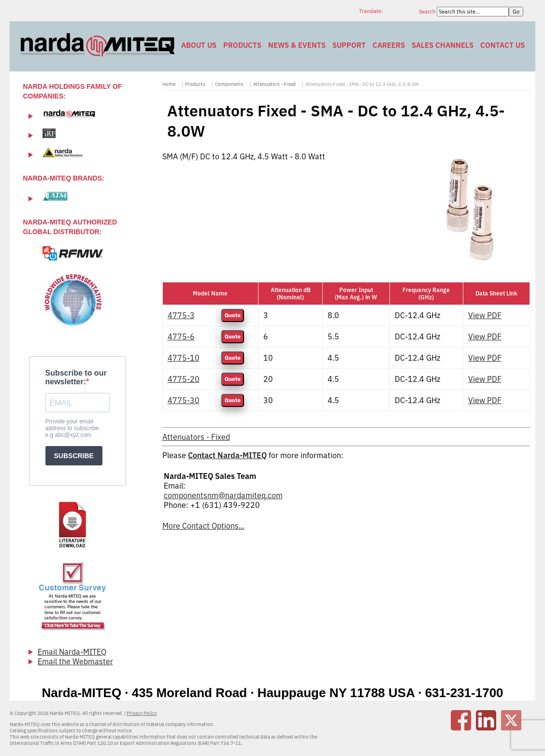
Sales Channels (443, 45)
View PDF (485, 315)
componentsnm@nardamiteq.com (223, 495)
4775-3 (181, 315)
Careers (389, 45)
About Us (199, 45)
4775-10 (184, 358)
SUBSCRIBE (74, 456)
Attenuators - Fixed (274, 84)
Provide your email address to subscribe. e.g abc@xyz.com (73, 428)
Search (428, 12)
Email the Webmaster (75, 661)
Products (242, 45)
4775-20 (184, 379)
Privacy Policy (142, 713)
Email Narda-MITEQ (72, 652)
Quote (233, 315)
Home (169, 84)
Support (349, 45)
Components (229, 84)
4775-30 (184, 400)
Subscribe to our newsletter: (76, 377)
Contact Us (502, 45)
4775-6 (181, 336)
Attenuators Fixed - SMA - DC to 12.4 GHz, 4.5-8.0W (362, 84)
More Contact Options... (203, 526)
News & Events (297, 45)
